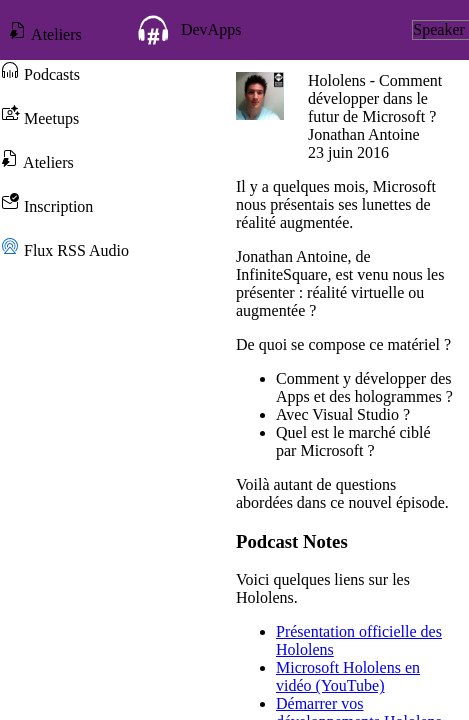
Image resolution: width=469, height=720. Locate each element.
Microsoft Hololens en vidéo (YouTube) (348, 676)
